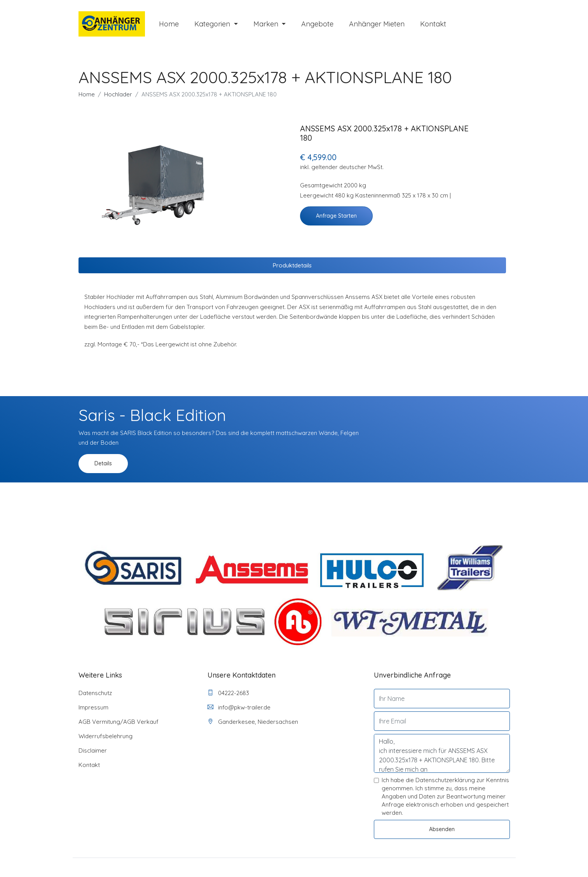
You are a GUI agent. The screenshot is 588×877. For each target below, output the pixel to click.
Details (103, 464)
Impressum (93, 708)
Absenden (442, 830)
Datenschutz (95, 693)
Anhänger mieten (377, 24)
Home (169, 24)
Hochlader (118, 95)
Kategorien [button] (213, 24)
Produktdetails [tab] (292, 266)
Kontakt (433, 24)
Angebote (317, 24)
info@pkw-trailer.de (239, 708)
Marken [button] (267, 24)
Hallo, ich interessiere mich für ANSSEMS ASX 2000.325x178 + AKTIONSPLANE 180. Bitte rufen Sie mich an (442, 754)
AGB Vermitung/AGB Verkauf (119, 722)
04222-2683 (228, 693)
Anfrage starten (336, 216)
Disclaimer (93, 751)
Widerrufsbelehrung (106, 736)
